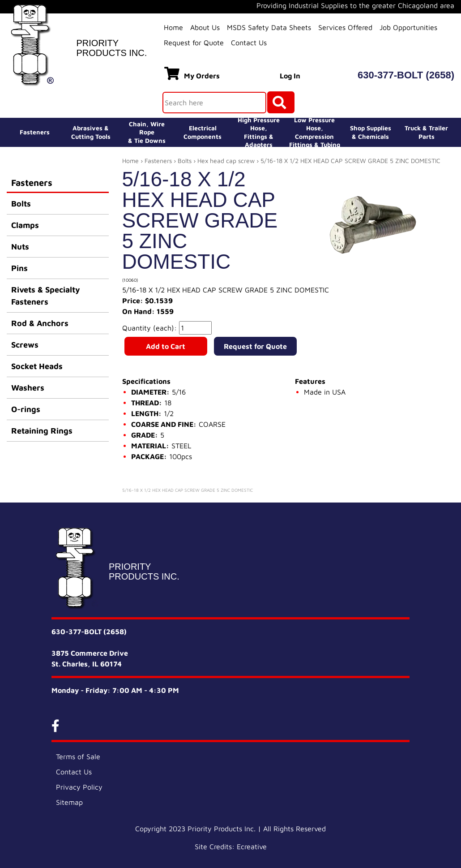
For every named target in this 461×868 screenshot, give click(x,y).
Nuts (20, 247)
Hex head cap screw (226, 161)
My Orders (192, 73)
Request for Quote (194, 43)
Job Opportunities (408, 27)
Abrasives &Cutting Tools (91, 132)
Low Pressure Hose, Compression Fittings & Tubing (315, 132)
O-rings (26, 409)
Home (173, 27)
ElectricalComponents (203, 132)
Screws (25, 345)
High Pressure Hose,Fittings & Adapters (259, 132)
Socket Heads (37, 366)
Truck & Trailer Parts (426, 132)
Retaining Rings (42, 431)
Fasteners (35, 132)
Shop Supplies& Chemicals (371, 132)
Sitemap (69, 802)
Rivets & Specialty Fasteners (46, 296)
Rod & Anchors (40, 323)
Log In (290, 76)
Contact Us (249, 43)
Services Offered (345, 27)
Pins (19, 268)
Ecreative (252, 847)
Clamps (25, 225)
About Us (205, 27)
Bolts (21, 204)
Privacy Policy (79, 787)
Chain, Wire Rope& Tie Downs (147, 132)
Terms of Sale (78, 756)
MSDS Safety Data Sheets (269, 27)
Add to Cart (166, 346)
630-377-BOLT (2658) (406, 75)
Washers (28, 388)
